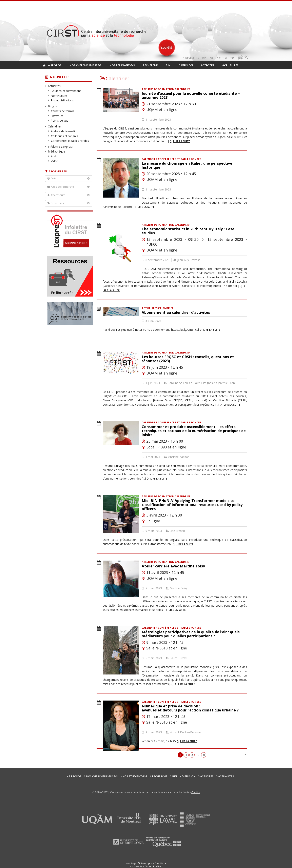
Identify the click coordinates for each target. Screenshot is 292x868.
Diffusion (186, 65)
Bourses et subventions (66, 91)
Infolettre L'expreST (61, 147)
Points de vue (60, 120)
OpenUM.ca (160, 863)
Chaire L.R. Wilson (153, 866)
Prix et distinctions (62, 100)
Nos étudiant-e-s (122, 65)
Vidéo (55, 161)
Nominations (59, 96)
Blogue (53, 106)
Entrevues (57, 116)
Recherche (150, 65)
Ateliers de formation (65, 131)
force (146, 863)
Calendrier (55, 126)
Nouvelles (60, 77)
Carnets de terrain (63, 111)
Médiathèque (57, 151)
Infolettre (192, 58)
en (240, 57)
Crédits (196, 792)
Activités (208, 65)
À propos (55, 65)
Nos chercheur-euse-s (85, 65)
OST (213, 58)
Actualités (230, 65)
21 (204, 755)
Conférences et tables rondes (70, 141)
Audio (55, 156)
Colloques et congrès (65, 136)
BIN (204, 58)
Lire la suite (182, 141)
